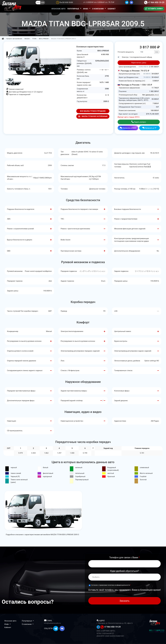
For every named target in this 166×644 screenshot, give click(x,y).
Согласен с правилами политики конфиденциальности (111, 585)
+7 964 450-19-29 (156, 2)
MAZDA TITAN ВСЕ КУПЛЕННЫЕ (93, 116)
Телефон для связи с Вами (125, 557)
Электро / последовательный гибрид (137, 57)
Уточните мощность (126, 52)
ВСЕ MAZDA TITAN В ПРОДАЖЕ (93, 111)
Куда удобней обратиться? (125, 571)
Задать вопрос (139, 122)
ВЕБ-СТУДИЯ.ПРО (157, 630)
